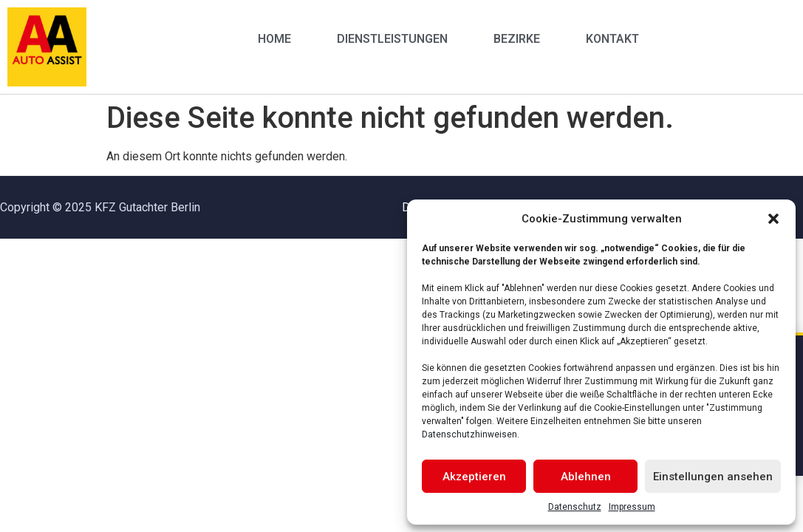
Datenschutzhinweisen (469, 434)
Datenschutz (575, 507)
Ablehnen (586, 477)
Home (274, 39)
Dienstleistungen (392, 39)
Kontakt (612, 39)
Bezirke (517, 39)
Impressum (632, 507)
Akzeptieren (474, 477)
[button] (773, 219)
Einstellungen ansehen (713, 477)
